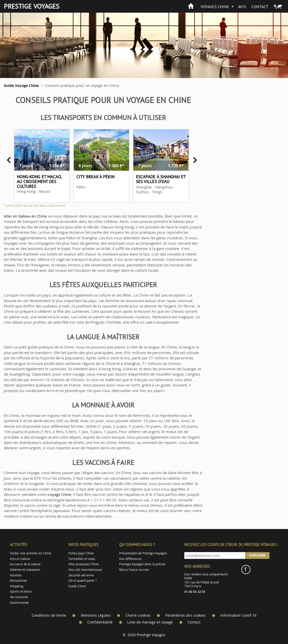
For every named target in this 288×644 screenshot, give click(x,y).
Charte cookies (138, 615)
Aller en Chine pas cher (257, 246)
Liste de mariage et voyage (150, 622)
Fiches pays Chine (81, 553)
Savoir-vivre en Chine (245, 272)
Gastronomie (19, 603)
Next (191, 160)
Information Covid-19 (238, 615)
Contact (260, 7)
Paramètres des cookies (185, 615)
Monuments (19, 581)
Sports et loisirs (21, 591)
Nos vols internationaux (85, 570)
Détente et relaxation (25, 570)
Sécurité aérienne (81, 575)
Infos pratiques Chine (84, 564)
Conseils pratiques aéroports (251, 166)
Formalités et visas (82, 559)
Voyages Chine (215, 7)
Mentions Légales (96, 615)
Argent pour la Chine (244, 213)
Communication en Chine (248, 220)
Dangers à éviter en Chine (249, 194)
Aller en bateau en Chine (22, 216)
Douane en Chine (252, 173)
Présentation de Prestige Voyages (143, 553)
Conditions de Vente (49, 615)
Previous (5, 160)
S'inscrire (257, 555)
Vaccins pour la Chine (256, 135)
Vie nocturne (19, 597)
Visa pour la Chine (253, 128)
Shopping (16, 586)
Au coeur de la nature (25, 564)
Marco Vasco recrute (134, 570)
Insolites (16, 575)
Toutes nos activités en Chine (31, 553)
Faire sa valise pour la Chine (251, 180)
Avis (242, 7)
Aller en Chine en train (256, 265)
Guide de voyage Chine (257, 187)
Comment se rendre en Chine (252, 227)
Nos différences (130, 559)
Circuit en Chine (229, 108)
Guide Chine (77, 586)
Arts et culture (20, 559)
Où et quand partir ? (83, 581)
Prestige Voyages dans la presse (142, 564)
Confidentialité (100, 622)
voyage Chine (55, 494)
